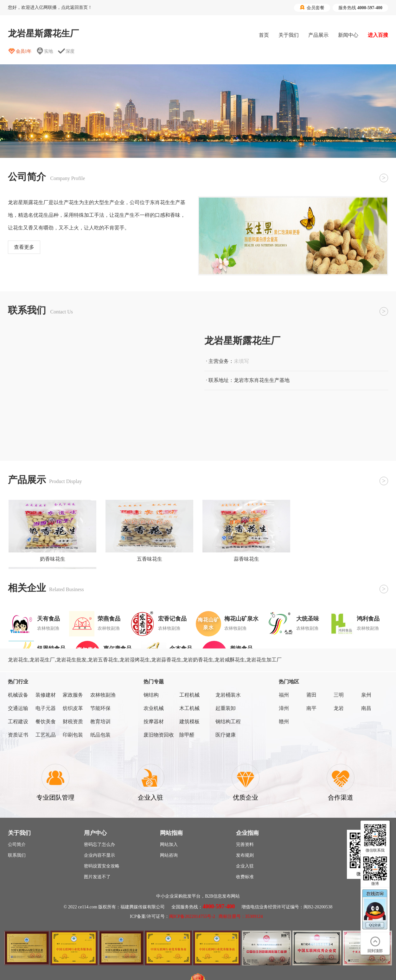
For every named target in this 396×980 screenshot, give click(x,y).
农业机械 (154, 708)
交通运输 (18, 708)
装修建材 (46, 695)
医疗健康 (226, 735)
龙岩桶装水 (228, 695)
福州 (284, 695)
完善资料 (245, 845)
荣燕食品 (109, 619)
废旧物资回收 (159, 735)
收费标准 (245, 877)
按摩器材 (154, 722)
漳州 (284, 708)
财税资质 (73, 722)
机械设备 (18, 695)
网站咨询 (169, 855)
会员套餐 (312, 8)
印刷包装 (73, 735)
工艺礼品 (46, 735)
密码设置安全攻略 (102, 866)
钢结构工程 (228, 722)
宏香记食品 (172, 619)
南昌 (366, 708)
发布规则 (245, 855)
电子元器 (46, 708)
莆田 (311, 695)
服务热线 (360, 8)
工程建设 (18, 722)
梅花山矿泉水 (241, 619)
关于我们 (289, 35)
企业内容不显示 (99, 855)
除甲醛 (187, 735)
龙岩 (339, 708)
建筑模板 (189, 722)
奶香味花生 (53, 559)
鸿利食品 (368, 619)
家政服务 (73, 695)
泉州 (366, 695)
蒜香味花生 (246, 559)
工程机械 (189, 695)
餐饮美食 (46, 722)
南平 (311, 708)
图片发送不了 (97, 877)
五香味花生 (150, 559)
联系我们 (17, 855)
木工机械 (189, 708)
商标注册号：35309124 (241, 916)
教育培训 (100, 722)
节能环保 (100, 708)
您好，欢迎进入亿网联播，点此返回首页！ (50, 7)
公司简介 (17, 845)
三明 (339, 695)
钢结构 (151, 695)
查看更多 (24, 247)
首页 (264, 35)
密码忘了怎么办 (99, 845)
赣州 (284, 722)
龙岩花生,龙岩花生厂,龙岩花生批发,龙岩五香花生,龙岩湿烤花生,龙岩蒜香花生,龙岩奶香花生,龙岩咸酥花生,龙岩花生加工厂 (145, 660)
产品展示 (318, 35)
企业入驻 (245, 866)
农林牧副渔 (103, 695)
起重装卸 (226, 708)
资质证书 (18, 735)
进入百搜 (378, 35)
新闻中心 (348, 35)
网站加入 (169, 845)
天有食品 (48, 619)
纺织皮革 (73, 708)
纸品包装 (100, 735)
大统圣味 (308, 619)
